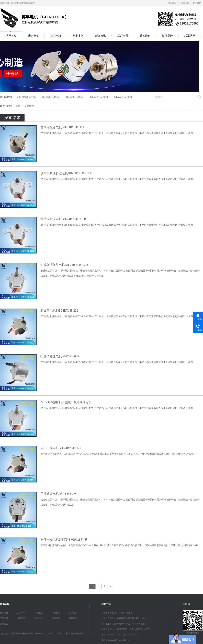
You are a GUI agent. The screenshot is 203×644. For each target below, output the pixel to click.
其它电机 (56, 36)
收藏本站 (172, 3)
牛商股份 (79, 634)
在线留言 (4, 624)
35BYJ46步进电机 (99, 97)
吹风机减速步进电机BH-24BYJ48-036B (66, 173)
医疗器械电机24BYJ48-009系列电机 (64, 540)
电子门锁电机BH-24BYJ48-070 (61, 448)
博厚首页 (11, 36)
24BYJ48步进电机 (75, 97)
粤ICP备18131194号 (44, 634)
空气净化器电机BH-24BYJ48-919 (62, 127)
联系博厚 (190, 36)
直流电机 (39, 613)
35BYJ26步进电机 (123, 97)
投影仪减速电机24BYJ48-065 (60, 356)
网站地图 (197, 3)
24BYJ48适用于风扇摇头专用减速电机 (66, 402)
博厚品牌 (167, 36)
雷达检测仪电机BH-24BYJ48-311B (63, 219)
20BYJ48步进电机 (27, 97)
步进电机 (33, 36)
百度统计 (60, 634)
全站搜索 (29, 106)
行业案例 (78, 36)
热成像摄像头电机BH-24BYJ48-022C (65, 265)
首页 (18, 106)
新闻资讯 (100, 36)
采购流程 (185, 3)
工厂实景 (123, 36)
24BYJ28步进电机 (51, 97)
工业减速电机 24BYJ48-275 (59, 494)
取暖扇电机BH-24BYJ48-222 (59, 311)
